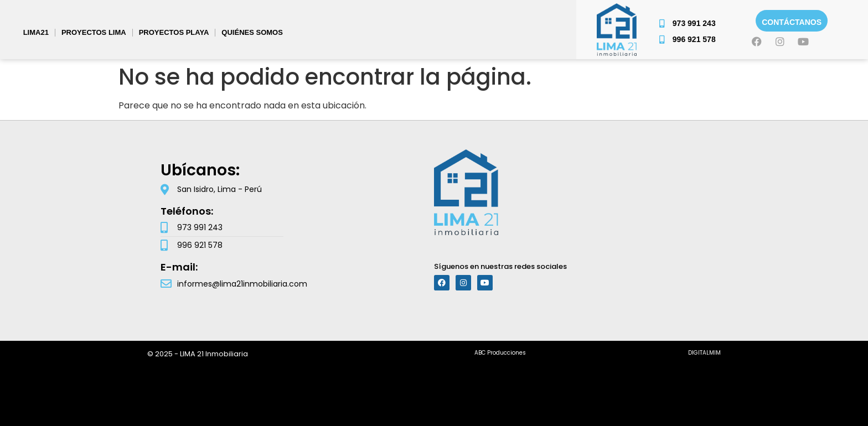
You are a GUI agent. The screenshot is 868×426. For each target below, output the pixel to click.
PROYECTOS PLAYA (174, 32)
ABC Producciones (500, 353)
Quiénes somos (252, 32)
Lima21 (36, 32)
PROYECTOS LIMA (94, 32)
